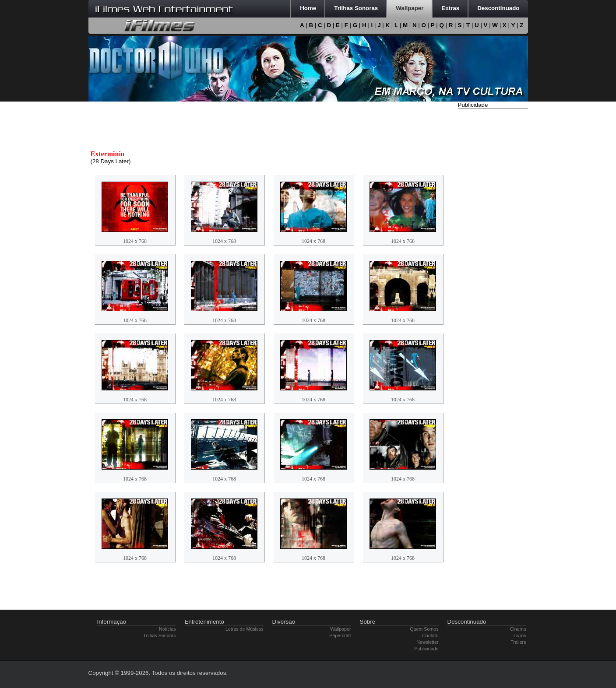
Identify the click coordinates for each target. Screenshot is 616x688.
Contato (430, 635)
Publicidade (426, 649)
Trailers (518, 642)
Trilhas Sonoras (159, 635)
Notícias (167, 629)
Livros (520, 635)
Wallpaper (341, 629)
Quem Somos (424, 629)
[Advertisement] (493, 242)
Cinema (518, 629)
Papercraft (340, 635)
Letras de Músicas (244, 629)
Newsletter (427, 642)
